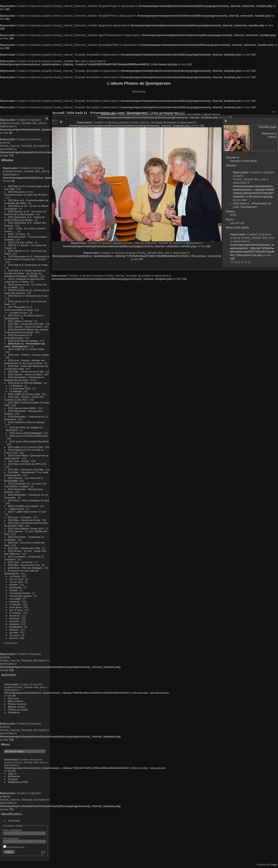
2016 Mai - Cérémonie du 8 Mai (26, 372)
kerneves (15, 618)
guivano (14, 632)
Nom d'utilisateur (13, 830)
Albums (7, 160)
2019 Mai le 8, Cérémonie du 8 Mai (28, 265)
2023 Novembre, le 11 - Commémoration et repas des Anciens (26, 193)
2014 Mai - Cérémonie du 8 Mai (26, 469)
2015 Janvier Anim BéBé (22, 408)
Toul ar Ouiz (16, 582)
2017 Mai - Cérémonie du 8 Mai (26, 324)
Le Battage (16, 391)
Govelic (14, 590)
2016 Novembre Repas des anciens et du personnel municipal (26, 331)
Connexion (14, 821)
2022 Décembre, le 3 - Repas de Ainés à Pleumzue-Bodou (25, 218)
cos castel (15, 599)
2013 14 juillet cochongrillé (23, 506)
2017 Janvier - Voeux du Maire (25, 327)
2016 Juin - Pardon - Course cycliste (29, 355)
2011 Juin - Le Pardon (21, 562)
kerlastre (14, 621)
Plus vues (14, 698)
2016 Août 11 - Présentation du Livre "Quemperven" (25, 345)
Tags (11, 773)
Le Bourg (15, 576)
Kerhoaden (16, 587)
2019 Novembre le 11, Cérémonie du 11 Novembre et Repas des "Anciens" (27, 258)
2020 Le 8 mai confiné (21, 242)
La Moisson (16, 386)
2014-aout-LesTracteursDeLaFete (29, 436)
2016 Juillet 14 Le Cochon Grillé (26, 349)
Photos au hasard (18, 710)
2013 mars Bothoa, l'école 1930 (26, 528)
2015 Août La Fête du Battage (25, 383)
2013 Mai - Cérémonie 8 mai (24, 520)
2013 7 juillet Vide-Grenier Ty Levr (27, 512)
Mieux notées (16, 701)
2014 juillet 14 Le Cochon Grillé (26, 447)
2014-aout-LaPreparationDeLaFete (29, 441)
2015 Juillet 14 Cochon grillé (24, 394)
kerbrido (14, 630)
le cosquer (15, 613)
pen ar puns (16, 610)
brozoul (14, 638)
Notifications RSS (18, 782)
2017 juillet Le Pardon (20, 321)
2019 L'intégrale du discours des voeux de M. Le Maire (24, 280)
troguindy (15, 601)
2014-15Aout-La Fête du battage (26, 422)
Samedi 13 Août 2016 (243, 161)
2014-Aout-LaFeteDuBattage (26, 433)
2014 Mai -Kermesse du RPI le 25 (27, 464)
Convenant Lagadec (21, 596)
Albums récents (17, 707)
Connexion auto (14, 847)
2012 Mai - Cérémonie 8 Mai (24, 548)
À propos (13, 779)
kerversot (15, 616)
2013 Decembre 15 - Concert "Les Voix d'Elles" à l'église (25, 485)
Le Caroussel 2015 (20, 388)
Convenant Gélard (20, 593)
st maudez (15, 604)
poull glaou (16, 607)
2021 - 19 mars (17, 234)
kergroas (14, 624)
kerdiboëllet (16, 627)
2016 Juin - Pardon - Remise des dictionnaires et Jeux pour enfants (25, 362)
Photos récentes (17, 704)
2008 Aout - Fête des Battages (25, 568)
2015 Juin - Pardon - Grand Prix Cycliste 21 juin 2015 (24, 398)
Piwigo (274, 865)
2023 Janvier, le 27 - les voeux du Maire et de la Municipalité (25, 213)
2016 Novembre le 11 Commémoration (18, 336)
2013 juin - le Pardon (20, 517)
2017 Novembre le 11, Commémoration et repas (19, 308)
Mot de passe (11, 838)
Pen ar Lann (16, 579)
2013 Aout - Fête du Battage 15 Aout (29, 500)
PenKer (14, 585)
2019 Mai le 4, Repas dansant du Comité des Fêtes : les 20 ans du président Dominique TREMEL (25, 273)
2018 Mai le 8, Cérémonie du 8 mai (28, 296)
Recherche (14, 776)
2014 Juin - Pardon (19, 461)
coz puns (15, 635)
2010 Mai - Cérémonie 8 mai (24, 565)
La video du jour (19, 313)
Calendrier (14, 712)
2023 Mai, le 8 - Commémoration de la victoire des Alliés (26, 202)
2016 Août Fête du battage (23, 341)
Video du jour (17, 509)
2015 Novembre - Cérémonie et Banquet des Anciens (24, 379)
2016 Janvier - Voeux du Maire (25, 374)
